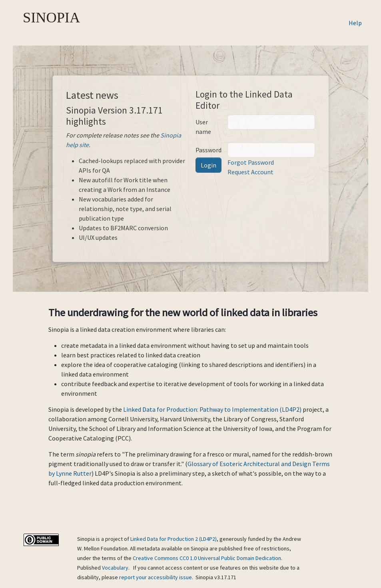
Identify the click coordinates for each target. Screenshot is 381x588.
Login (208, 165)
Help (355, 23)
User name (203, 127)
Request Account (250, 172)
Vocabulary (115, 568)
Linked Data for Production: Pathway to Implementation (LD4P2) (212, 409)
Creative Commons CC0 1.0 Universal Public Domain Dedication (207, 558)
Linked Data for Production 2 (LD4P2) (174, 539)
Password (208, 150)
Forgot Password (251, 162)
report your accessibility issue (156, 577)
